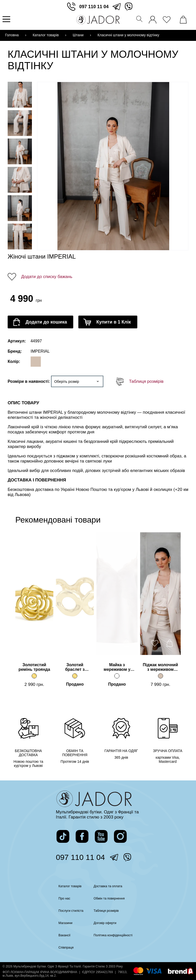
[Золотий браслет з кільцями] (75, 676)
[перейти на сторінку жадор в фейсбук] (82, 836)
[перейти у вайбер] (129, 7)
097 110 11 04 (80, 857)
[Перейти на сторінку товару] (34, 594)
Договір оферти (106, 923)
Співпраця (63, 948)
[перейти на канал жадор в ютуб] (101, 836)
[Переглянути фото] (113, 166)
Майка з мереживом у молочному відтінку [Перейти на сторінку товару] (117, 667)
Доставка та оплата (109, 886)
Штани (78, 35)
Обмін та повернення (110, 898)
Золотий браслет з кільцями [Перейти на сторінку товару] (75, 667)
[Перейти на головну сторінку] (98, 20)
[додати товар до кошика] (40, 322)
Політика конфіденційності (115, 935)
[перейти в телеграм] (117, 7)
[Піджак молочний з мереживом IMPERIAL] (161, 676)
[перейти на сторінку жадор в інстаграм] (120, 836)
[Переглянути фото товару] (20, 95)
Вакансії (61, 935)
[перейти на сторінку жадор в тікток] (63, 836)
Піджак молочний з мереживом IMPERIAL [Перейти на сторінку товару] (161, 667)
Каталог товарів (46, 35)
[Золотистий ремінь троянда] (34, 676)
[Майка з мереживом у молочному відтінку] (117, 676)
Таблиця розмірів (146, 381)
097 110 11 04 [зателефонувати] (94, 7)
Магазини (62, 923)
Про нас (61, 898)
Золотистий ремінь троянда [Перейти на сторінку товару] (34, 667)
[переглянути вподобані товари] (168, 18)
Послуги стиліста (68, 911)
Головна (12, 35)
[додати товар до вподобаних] (27, 643)
